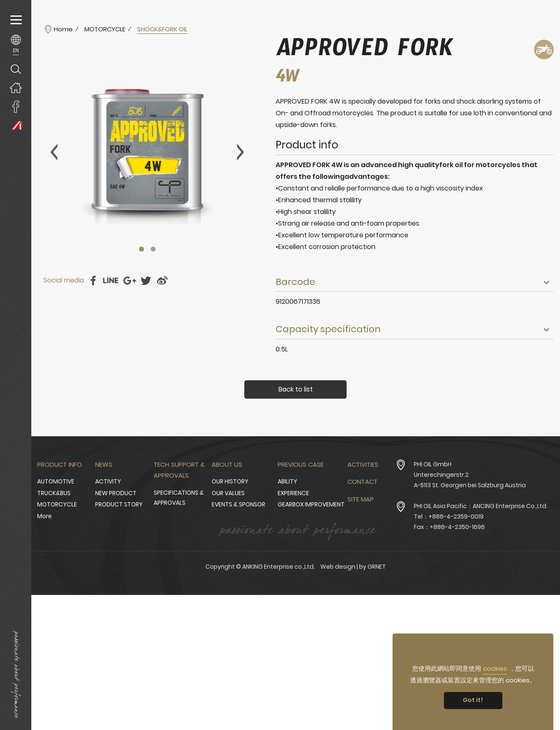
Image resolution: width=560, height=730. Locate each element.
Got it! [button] (473, 700)
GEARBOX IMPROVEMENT (311, 504)
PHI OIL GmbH (433, 464)
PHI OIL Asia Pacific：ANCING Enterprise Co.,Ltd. (481, 506)
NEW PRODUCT (116, 493)
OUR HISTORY (230, 481)
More (44, 516)
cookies (495, 668)
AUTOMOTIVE (56, 481)
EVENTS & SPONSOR (238, 504)
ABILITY (288, 481)
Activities (363, 464)
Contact (362, 482)
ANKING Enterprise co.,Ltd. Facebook (16, 106)
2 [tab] (153, 249)
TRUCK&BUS (54, 493)
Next (241, 152)
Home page (16, 88)
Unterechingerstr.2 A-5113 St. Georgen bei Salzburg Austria (470, 480)
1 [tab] (141, 249)
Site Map (361, 499)
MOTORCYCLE (105, 29)
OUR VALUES (228, 493)
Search (16, 69)
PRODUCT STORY (119, 504)
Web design (338, 567)
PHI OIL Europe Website (16, 125)
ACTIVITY (108, 481)
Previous (54, 152)
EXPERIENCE (293, 493)
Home (63, 29)
